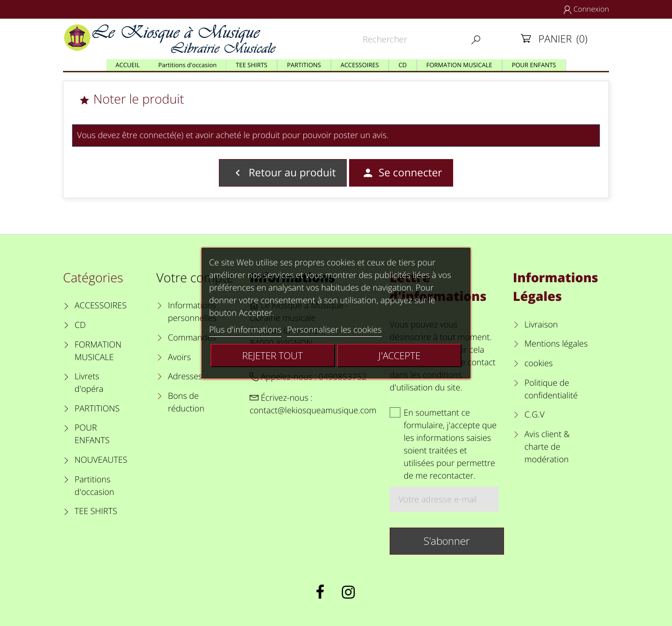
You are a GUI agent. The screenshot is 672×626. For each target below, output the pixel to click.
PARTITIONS (97, 409)
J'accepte (399, 355)
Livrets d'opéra (89, 383)
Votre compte (195, 277)
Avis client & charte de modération (547, 447)
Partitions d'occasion (94, 486)
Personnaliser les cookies (334, 330)
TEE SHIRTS (96, 511)
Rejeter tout (273, 355)
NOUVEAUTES (101, 460)
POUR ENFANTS (92, 434)
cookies (539, 363)
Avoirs (179, 357)
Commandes (192, 338)
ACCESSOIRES (101, 306)
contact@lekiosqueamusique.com (313, 410)
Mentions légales (556, 344)
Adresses (185, 376)
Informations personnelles (192, 312)
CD (80, 325)
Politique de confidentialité (551, 389)
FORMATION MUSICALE (98, 351)
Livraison (541, 325)
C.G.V (535, 415)
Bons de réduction (186, 402)
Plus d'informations (245, 330)
